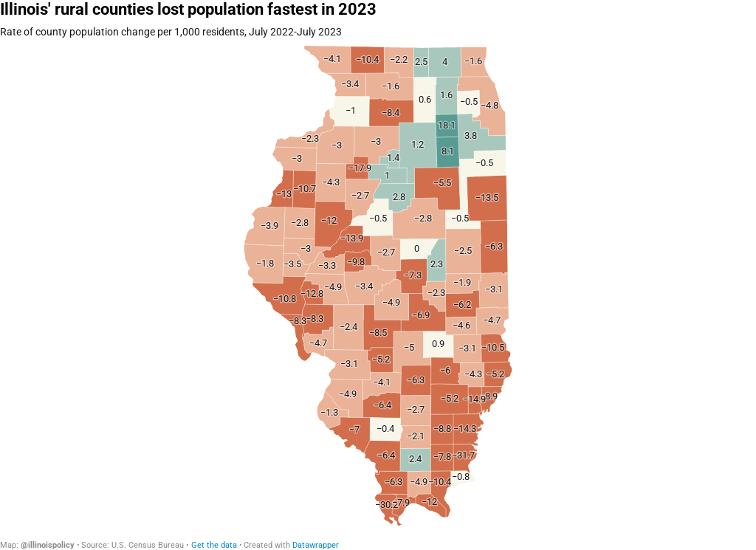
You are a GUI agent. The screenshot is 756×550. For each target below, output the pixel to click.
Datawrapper (316, 545)
